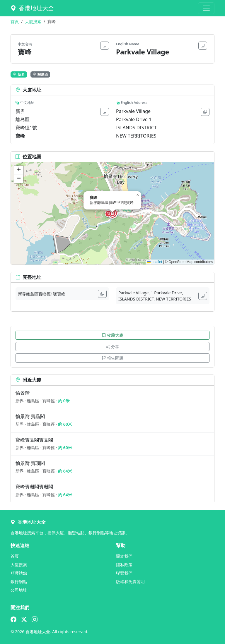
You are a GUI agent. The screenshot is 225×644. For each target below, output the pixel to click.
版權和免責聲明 (130, 582)
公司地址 (19, 590)
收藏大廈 (112, 335)
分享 (112, 347)
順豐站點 (19, 573)
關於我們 (124, 556)
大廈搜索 (33, 22)
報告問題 (112, 358)
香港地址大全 (32, 8)
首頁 (15, 22)
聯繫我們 (124, 573)
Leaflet (155, 262)
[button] (112, 213)
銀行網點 (19, 582)
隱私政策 (124, 565)
